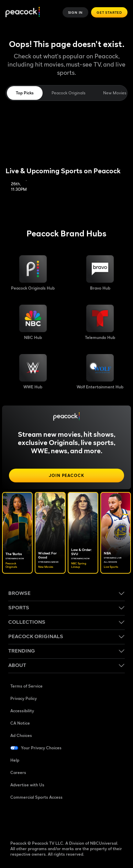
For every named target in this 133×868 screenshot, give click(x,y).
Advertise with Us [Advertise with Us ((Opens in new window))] (27, 785)
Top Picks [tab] (25, 93)
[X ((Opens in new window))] (87, 819)
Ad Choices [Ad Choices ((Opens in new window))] (21, 735)
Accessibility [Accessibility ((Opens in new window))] (22, 711)
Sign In (76, 12)
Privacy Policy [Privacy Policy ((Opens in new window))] (24, 698)
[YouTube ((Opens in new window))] (52, 819)
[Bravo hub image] (100, 273)
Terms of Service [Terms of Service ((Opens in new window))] (26, 686)
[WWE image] (33, 372)
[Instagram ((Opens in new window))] (69, 819)
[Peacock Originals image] (33, 273)
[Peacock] (23, 13)
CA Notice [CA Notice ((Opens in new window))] (20, 723)
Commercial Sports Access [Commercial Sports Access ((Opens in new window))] (36, 797)
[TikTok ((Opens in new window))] (34, 819)
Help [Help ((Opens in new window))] (15, 760)
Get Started (109, 12)
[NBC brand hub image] (33, 322)
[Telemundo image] (100, 322)
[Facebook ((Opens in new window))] (16, 819)
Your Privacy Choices (41, 748)
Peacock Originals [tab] (68, 93)
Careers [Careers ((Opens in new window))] (18, 772)
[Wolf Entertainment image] (100, 372)
